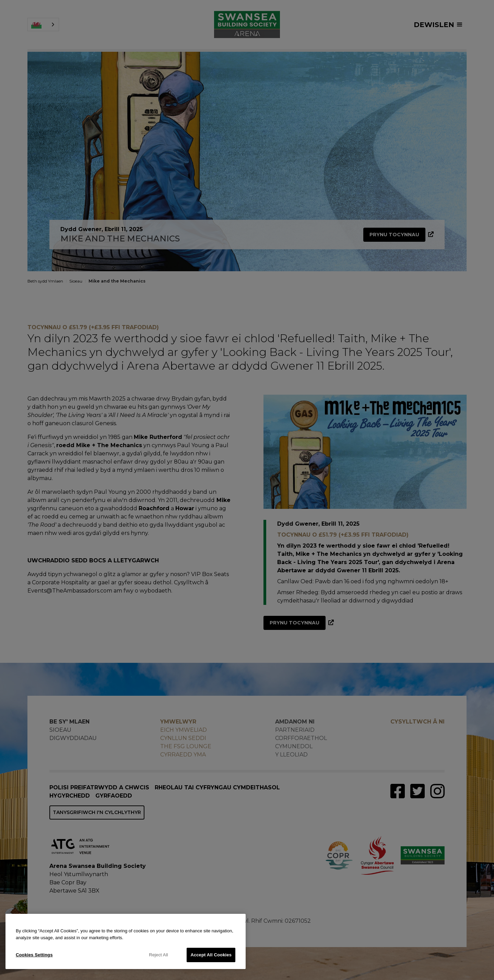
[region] (126, 941)
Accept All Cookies (211, 955)
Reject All (158, 955)
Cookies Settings (34, 955)
